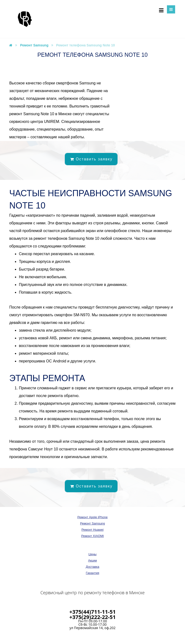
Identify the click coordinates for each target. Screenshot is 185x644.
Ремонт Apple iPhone (92, 517)
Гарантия (92, 573)
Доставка (92, 567)
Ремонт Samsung (92, 523)
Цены (92, 554)
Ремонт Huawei (92, 530)
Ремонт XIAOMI (92, 536)
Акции (92, 560)
